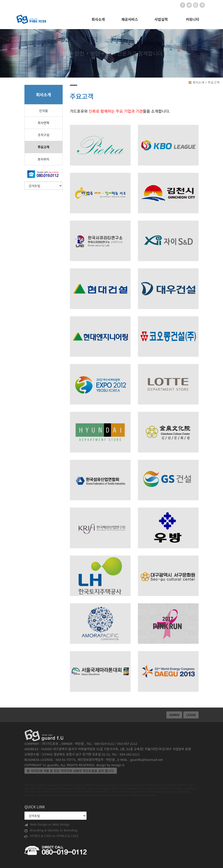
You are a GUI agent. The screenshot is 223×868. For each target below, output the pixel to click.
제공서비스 (130, 19)
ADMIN (174, 715)
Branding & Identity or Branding (51, 830)
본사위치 (44, 159)
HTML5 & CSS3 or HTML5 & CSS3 (51, 836)
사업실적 (161, 19)
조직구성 (44, 135)
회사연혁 (44, 123)
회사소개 (98, 19)
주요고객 (44, 147)
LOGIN (191, 715)
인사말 (44, 111)
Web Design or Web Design (47, 824)
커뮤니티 (192, 19)
